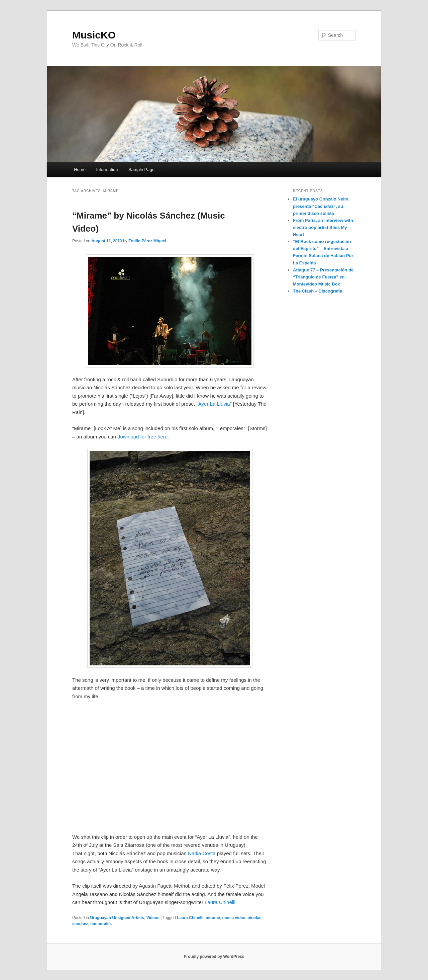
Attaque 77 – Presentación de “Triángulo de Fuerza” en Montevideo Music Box (323, 277)
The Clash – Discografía (317, 291)
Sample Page (141, 170)
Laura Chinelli (220, 902)
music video (234, 918)
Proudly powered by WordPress (214, 957)
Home (80, 170)
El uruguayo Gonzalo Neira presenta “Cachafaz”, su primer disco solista (321, 206)
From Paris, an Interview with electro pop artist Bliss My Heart (323, 227)
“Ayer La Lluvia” (214, 404)
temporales (101, 924)
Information (107, 170)
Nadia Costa (202, 853)
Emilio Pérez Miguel (147, 241)
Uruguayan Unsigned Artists (117, 918)
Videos (153, 918)
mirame (213, 918)
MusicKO (94, 35)
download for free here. (143, 437)
